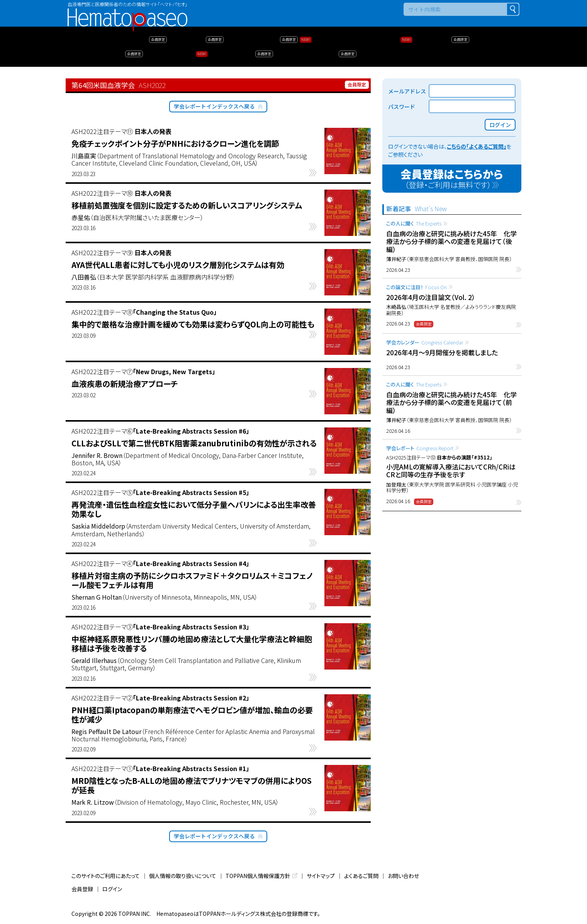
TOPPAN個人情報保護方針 (258, 876)
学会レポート (420, 448)
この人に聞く (414, 223)
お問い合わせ (403, 876)
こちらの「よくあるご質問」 (477, 146)
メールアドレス (407, 91)
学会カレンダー (425, 342)
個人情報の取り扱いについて (183, 876)
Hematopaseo (127, 12)
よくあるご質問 (361, 876)
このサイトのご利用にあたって (106, 876)
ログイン (112, 889)
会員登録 (82, 889)
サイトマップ (321, 876)
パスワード (402, 107)
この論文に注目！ (416, 287)
